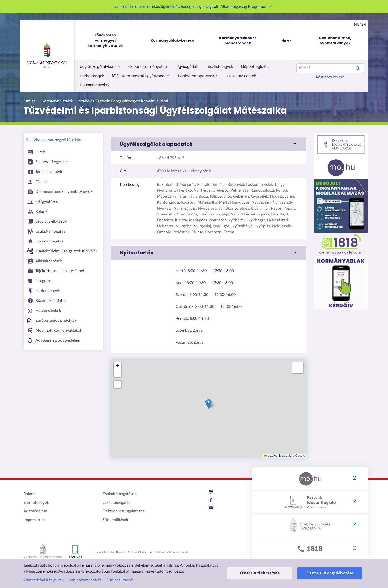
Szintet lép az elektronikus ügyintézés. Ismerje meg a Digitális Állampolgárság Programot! (194, 7)
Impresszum (34, 520)
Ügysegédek (187, 67)
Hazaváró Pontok (242, 76)
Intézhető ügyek (219, 67)
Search (358, 69)
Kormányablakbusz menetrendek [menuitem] (238, 40)
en (364, 25)
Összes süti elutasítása (256, 573)
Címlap (30, 101)
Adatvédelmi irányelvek (43, 580)
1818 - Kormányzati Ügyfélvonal (141, 76)
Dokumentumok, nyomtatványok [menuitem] (335, 40)
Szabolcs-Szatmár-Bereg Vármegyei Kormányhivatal (123, 101)
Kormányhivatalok (47, 54)
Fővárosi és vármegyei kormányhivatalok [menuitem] (110, 40)
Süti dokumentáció (85, 580)
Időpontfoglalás (255, 67)
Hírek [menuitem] (286, 40)
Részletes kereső (330, 77)
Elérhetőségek (92, 76)
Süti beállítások (120, 580)
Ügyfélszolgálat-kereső (100, 67)
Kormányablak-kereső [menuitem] (172, 40)
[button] (208, 144)
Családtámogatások (199, 76)
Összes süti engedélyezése (318, 573)
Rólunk (30, 494)
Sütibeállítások (115, 520)
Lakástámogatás (116, 503)
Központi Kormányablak (148, 67)
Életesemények (95, 85)
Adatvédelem (35, 511)
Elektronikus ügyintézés (123, 511)
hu (357, 25)
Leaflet (270, 456)
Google (300, 456)
